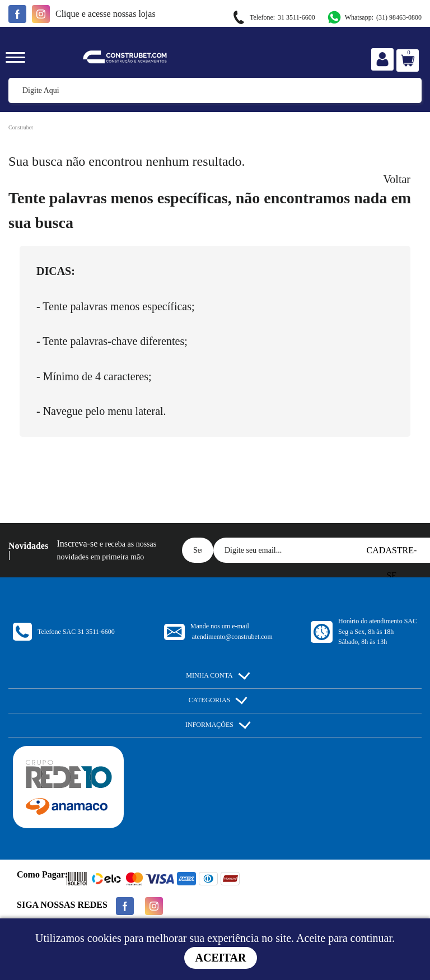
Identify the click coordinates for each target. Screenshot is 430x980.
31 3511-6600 (273, 18)
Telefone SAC (76, 632)
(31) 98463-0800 (374, 17)
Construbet (21, 127)
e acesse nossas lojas (106, 14)
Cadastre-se (392, 554)
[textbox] (215, 90)
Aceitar (221, 958)
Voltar (397, 179)
